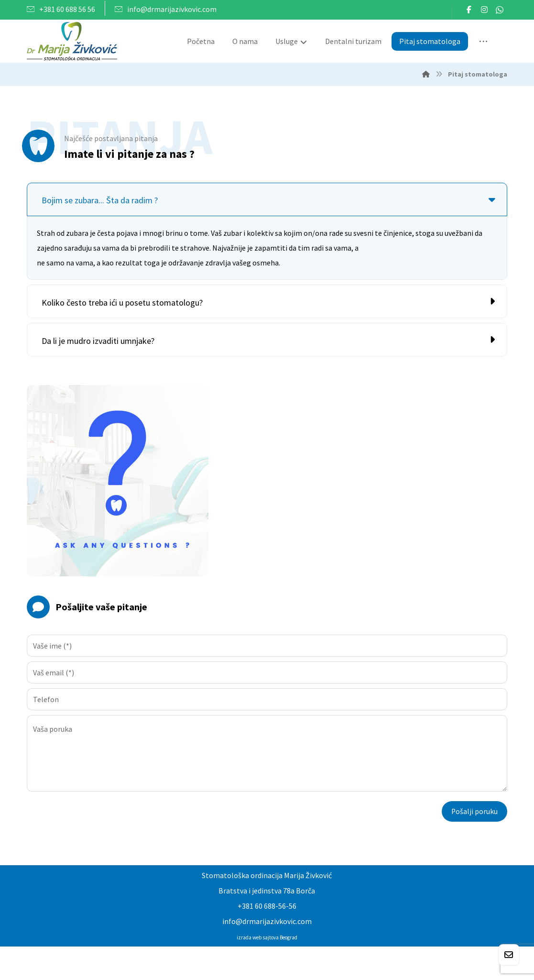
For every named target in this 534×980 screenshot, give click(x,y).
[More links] (483, 42)
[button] (469, 10)
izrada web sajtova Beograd (267, 938)
